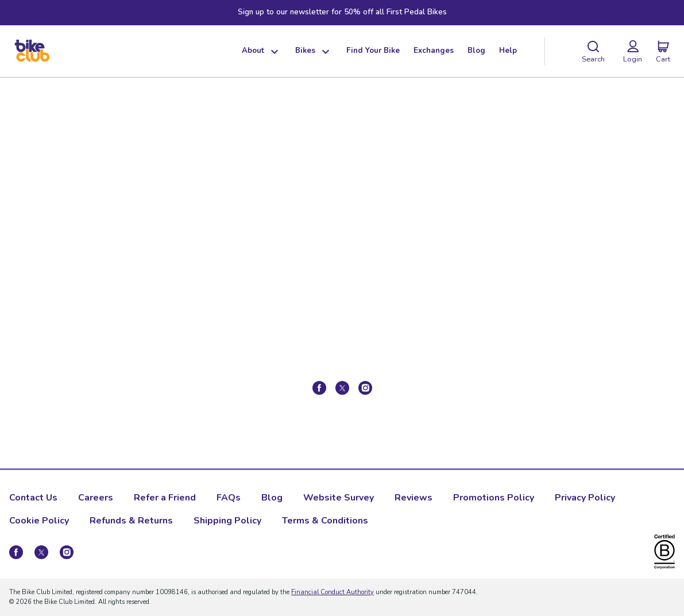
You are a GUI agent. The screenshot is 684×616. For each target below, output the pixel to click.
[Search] (593, 51)
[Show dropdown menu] (273, 51)
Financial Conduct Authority (333, 592)
